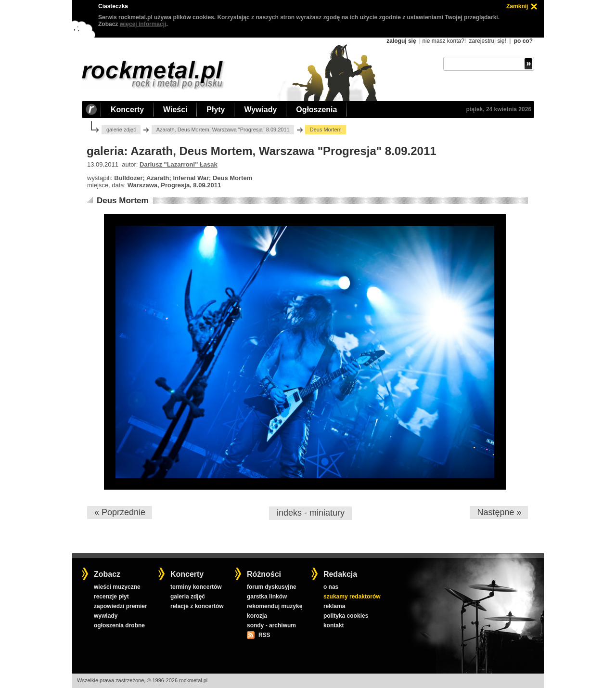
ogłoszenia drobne (119, 625)
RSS (264, 635)
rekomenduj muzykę (275, 606)
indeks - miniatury (311, 513)
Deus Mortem (123, 201)
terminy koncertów (196, 587)
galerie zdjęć (121, 130)
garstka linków (267, 597)
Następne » (499, 512)
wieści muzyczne (117, 587)
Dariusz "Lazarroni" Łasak (179, 164)
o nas (331, 587)
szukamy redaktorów (352, 597)
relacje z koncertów (197, 606)
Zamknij (517, 6)
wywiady (106, 616)
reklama (334, 606)
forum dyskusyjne (272, 587)
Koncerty (127, 110)
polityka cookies (346, 616)
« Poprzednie (120, 512)
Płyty (216, 110)
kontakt (334, 625)
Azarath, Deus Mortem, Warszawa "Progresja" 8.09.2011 (223, 130)
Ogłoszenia (316, 110)
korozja (257, 616)
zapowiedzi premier (121, 606)
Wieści (175, 110)
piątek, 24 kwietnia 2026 (499, 109)
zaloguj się (401, 41)
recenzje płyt (111, 597)
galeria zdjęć (188, 597)
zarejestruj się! (487, 41)
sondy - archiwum (271, 625)
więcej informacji (143, 24)
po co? (523, 41)
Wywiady (260, 110)
